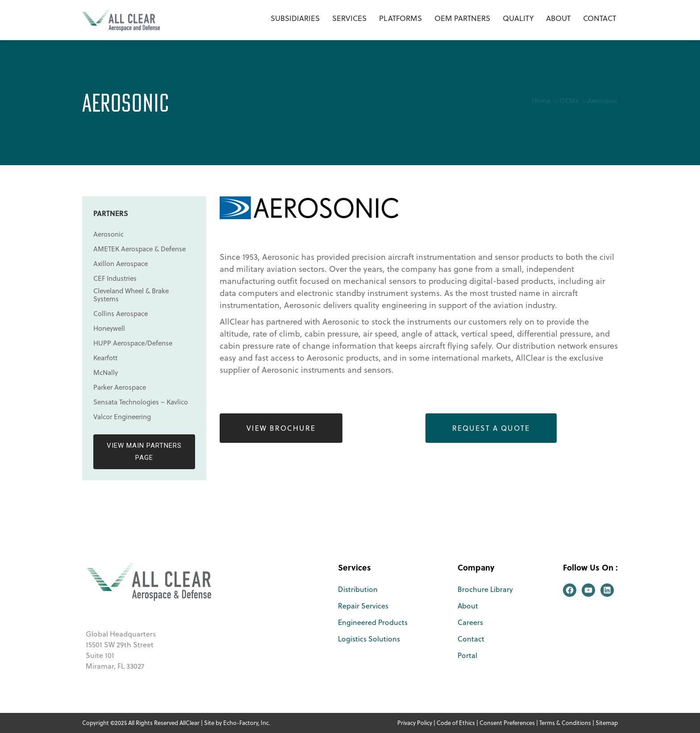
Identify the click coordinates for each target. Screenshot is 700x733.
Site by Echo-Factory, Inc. (237, 723)
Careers (470, 622)
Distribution (358, 589)
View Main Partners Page (144, 452)
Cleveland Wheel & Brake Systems (131, 295)
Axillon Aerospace (121, 264)
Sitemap (607, 723)
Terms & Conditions (565, 723)
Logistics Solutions (369, 639)
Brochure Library (485, 589)
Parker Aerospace (120, 387)
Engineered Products (373, 622)
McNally (106, 373)
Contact (471, 639)
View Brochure (281, 428)
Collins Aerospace (121, 314)
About (468, 606)
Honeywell (109, 329)
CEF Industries (115, 279)
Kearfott (105, 358)
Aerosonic (108, 234)
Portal (467, 655)
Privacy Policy (415, 723)
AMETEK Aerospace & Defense (140, 249)
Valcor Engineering (122, 417)
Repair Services (363, 606)
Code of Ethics (456, 723)
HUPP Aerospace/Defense (133, 343)
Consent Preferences (507, 723)
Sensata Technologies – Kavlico (141, 402)
